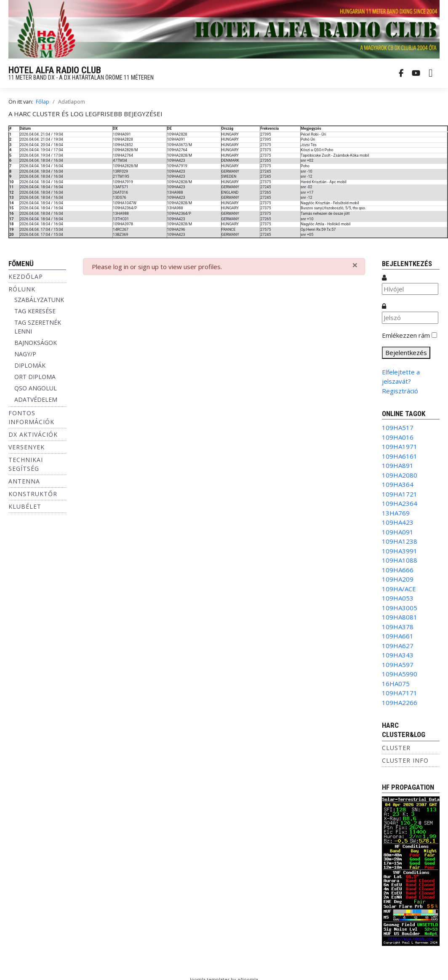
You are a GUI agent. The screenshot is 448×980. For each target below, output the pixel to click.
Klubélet (25, 506)
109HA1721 (400, 494)
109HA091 (398, 532)
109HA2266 (400, 702)
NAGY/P (25, 354)
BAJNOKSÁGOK (36, 343)
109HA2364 (400, 503)
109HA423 (398, 522)
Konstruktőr (33, 494)
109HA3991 (400, 551)
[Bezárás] (355, 265)
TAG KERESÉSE (35, 311)
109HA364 (398, 484)
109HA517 (398, 427)
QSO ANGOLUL (36, 388)
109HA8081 (400, 617)
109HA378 (398, 627)
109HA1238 (400, 541)
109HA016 (398, 437)
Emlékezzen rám (406, 335)
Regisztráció (400, 391)
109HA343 (398, 655)
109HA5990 (400, 674)
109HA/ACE (399, 589)
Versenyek (27, 447)
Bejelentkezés (406, 352)
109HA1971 (400, 446)
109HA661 (398, 636)
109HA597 (398, 665)
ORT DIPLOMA (35, 377)
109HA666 (398, 570)
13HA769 (396, 513)
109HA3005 (400, 608)
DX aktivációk (33, 434)
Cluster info (405, 760)
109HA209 (398, 579)
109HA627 (398, 646)
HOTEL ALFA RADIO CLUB (55, 70)
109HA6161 (400, 456)
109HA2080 (400, 475)
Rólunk (22, 289)
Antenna (24, 481)
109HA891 (398, 465)
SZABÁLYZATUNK (39, 300)
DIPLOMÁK (30, 365)
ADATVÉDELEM (36, 399)
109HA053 (398, 598)
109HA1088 (400, 560)
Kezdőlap (26, 276)
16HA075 (396, 684)
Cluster (396, 748)
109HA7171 (400, 693)
